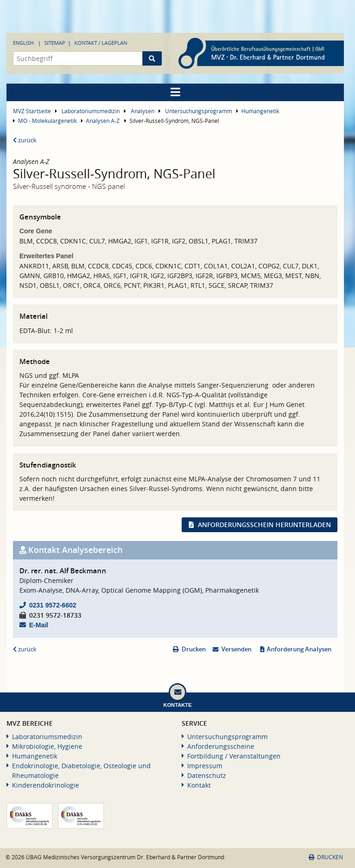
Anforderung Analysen (299, 649)
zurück (25, 140)
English (23, 43)
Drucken (194, 649)
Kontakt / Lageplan (101, 43)
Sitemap (55, 43)
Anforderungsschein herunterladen (264, 525)
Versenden (236, 649)
